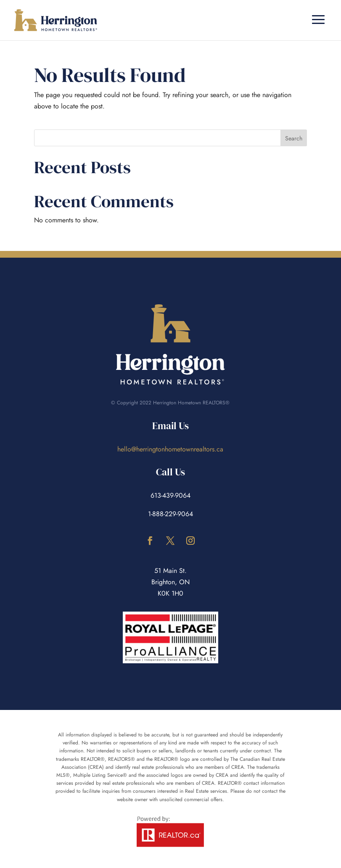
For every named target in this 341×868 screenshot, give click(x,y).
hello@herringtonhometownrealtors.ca (170, 449)
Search (294, 138)
